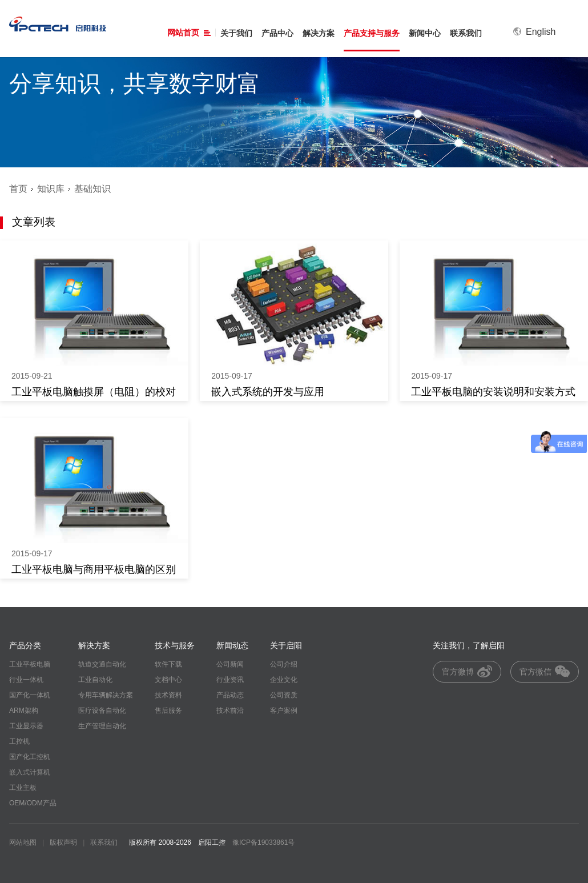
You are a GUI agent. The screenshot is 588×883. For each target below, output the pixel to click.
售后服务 (168, 711)
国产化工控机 (30, 757)
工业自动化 (95, 680)
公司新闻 (230, 664)
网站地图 (23, 842)
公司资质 (284, 695)
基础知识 (92, 189)
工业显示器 (26, 726)
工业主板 (23, 788)
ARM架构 (24, 711)
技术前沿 (230, 711)
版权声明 (63, 842)
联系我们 (466, 33)
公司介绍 (284, 664)
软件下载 (168, 664)
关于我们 (236, 33)
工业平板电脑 (30, 664)
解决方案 (319, 33)
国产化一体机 (30, 695)
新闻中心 (425, 33)
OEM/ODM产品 (33, 803)
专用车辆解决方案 (106, 695)
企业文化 (284, 680)
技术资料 (168, 695)
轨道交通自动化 (102, 664)
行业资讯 (230, 680)
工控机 (19, 741)
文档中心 (168, 680)
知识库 (51, 189)
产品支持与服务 (372, 33)
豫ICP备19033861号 (263, 842)
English (534, 32)
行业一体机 (26, 680)
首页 (18, 189)
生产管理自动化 (102, 726)
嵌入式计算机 (30, 772)
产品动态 (230, 695)
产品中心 (277, 33)
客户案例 (284, 711)
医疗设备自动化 (102, 711)
